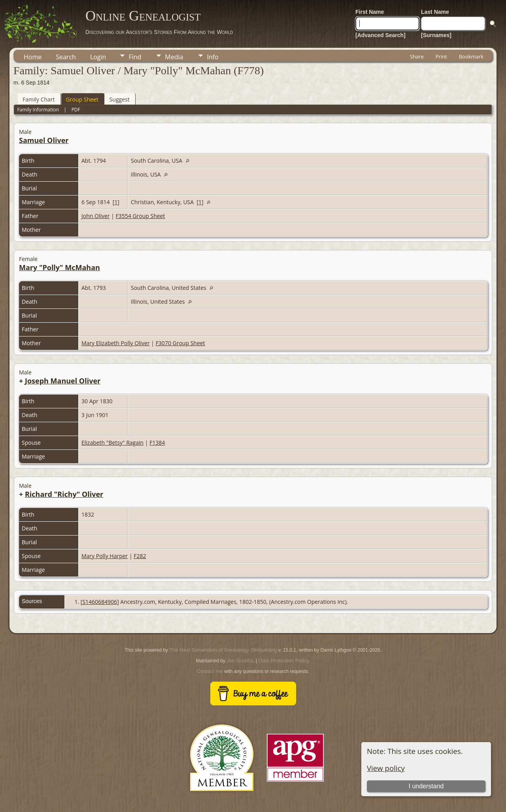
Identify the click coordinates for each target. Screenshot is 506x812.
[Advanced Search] (380, 35)
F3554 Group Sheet (141, 216)
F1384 (157, 443)
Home (33, 57)
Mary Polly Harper (105, 556)
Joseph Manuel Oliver (63, 381)
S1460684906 (100, 602)
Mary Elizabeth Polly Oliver (116, 343)
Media (174, 57)
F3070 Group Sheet (180, 343)
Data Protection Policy (284, 661)
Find (135, 57)
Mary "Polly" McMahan (59, 267)
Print (441, 56)
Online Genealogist (143, 16)
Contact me (210, 671)
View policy (386, 768)
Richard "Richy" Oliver (64, 494)
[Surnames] (436, 35)
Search (66, 57)
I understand (426, 786)
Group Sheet (82, 99)
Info (212, 57)
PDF (76, 110)
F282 (140, 556)
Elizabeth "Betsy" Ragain (112, 443)
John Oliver (96, 216)
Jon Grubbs (240, 661)
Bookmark (471, 56)
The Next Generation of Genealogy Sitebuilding (223, 650)
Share (417, 56)
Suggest (120, 99)
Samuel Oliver (44, 140)
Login (98, 57)
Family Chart (39, 99)
